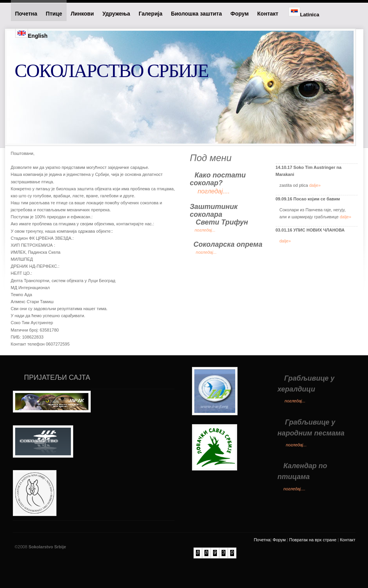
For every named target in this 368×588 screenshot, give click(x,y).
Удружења (116, 14)
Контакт (269, 14)
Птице (54, 14)
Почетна (26, 14)
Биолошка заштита (196, 14)
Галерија (151, 14)
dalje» (315, 185)
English (32, 34)
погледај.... (295, 489)
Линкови (82, 14)
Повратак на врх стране (313, 540)
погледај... (205, 230)
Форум (240, 14)
